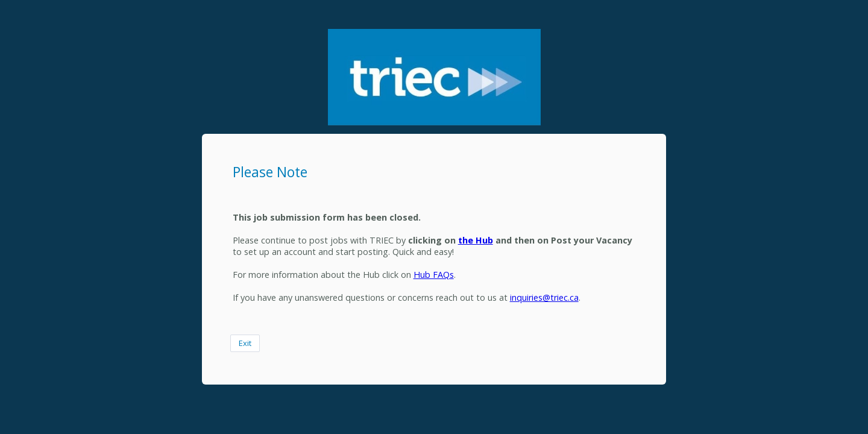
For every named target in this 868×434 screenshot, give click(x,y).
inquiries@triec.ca (544, 297)
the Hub (476, 240)
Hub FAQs (434, 275)
